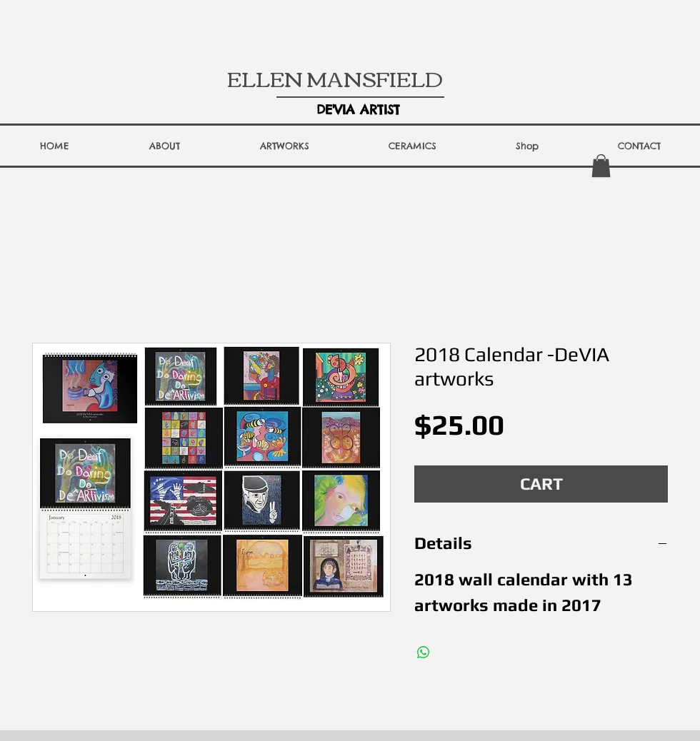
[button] (165, 146)
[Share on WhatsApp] (424, 652)
